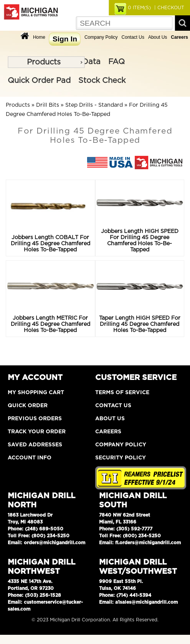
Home (39, 37)
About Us (158, 37)
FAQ (116, 62)
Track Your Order (37, 432)
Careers (108, 432)
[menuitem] (46, 62)
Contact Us (133, 37)
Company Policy (101, 37)
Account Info (30, 458)
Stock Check (102, 81)
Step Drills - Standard (94, 105)
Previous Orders (35, 419)
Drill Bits (48, 105)
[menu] (46, 62)
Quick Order (28, 406)
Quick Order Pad (39, 81)
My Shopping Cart (36, 393)
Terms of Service (122, 393)
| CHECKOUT (169, 8)
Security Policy (121, 458)
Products (44, 62)
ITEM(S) (139, 8)
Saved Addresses (35, 445)
